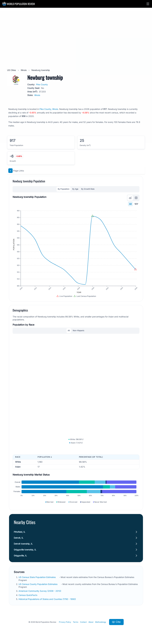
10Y (136, 204)
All (130, 204)
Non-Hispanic (79, 331)
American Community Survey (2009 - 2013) (40, 591)
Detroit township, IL (23, 544)
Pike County (42, 84)
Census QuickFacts (28, 595)
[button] (148, 4)
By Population (64, 189)
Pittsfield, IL (20, 532)
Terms (76, 622)
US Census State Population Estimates (37, 577)
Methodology (101, 622)
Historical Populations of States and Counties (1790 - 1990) (47, 599)
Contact (83, 622)
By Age (75, 189)
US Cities (12, 70)
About (91, 622)
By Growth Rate (88, 189)
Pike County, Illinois (49, 109)
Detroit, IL (19, 538)
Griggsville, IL (20, 556)
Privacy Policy (65, 622)
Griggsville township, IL (25, 550)
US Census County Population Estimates (38, 584)
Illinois (24, 70)
